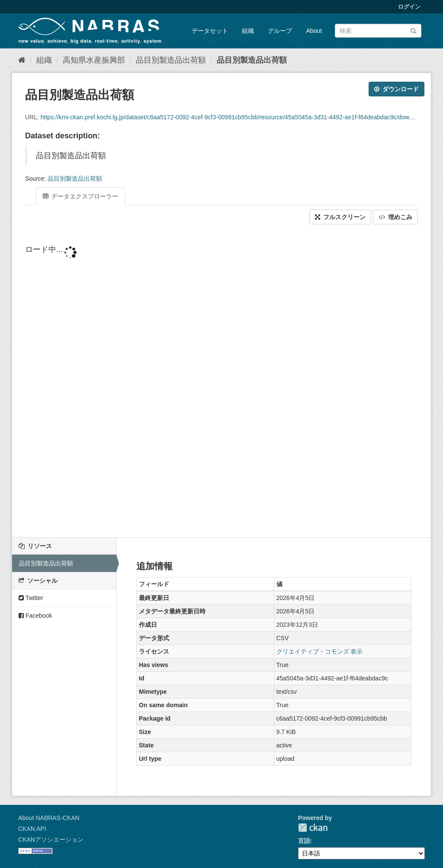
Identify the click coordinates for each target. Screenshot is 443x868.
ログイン (409, 7)
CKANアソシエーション (51, 839)
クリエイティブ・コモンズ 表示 (320, 651)
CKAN (313, 828)
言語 (304, 841)
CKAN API (32, 829)
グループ (280, 31)
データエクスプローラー (80, 196)
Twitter (31, 598)
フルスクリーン (340, 217)
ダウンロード (396, 89)
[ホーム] (22, 60)
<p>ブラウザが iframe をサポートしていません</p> (221, 382)
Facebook (35, 616)
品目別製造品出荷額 (171, 60)
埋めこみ (395, 217)
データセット (210, 31)
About (314, 31)
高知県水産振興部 (94, 60)
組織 (248, 31)
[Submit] (413, 30)
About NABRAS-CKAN (49, 818)
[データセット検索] (378, 31)
